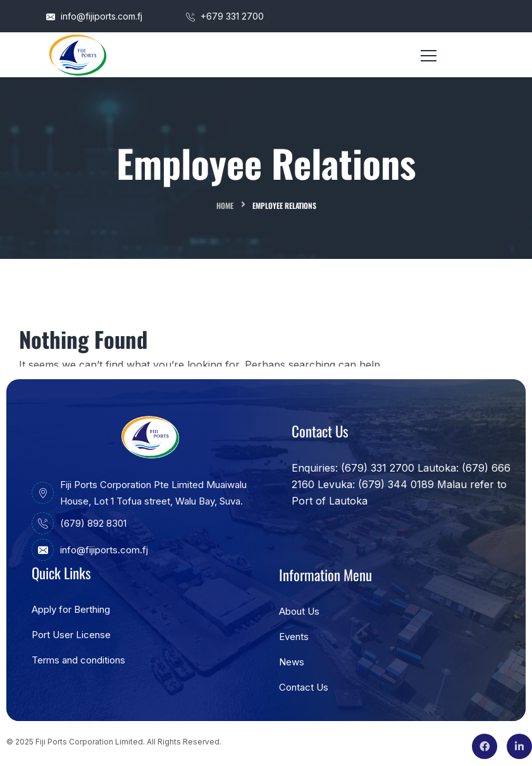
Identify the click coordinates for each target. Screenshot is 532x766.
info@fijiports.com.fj (94, 16)
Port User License (71, 635)
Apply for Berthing (71, 609)
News (292, 662)
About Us (299, 611)
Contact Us (304, 687)
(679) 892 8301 (79, 524)
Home (225, 205)
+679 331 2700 (225, 16)
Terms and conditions (78, 660)
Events (294, 637)
